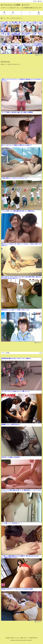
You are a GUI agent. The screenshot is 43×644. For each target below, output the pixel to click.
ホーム (4, 18)
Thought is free (29, 640)
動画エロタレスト (39, 55)
